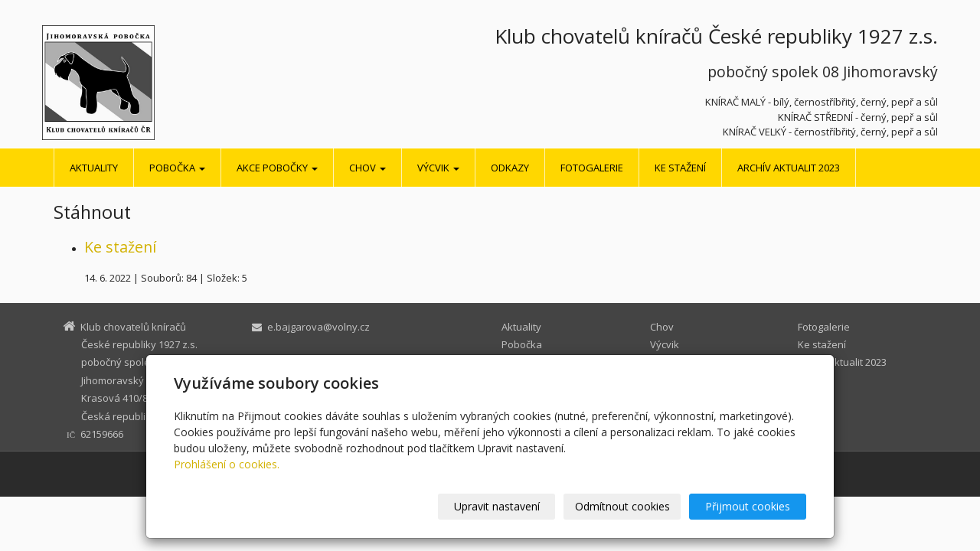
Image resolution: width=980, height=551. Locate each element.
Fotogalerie (592, 168)
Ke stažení (680, 168)
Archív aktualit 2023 (789, 168)
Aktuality (94, 168)
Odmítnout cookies (622, 506)
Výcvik (438, 168)
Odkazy (510, 168)
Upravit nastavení (497, 506)
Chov (367, 168)
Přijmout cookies (748, 506)
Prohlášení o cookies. (227, 464)
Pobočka (177, 168)
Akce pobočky (277, 168)
